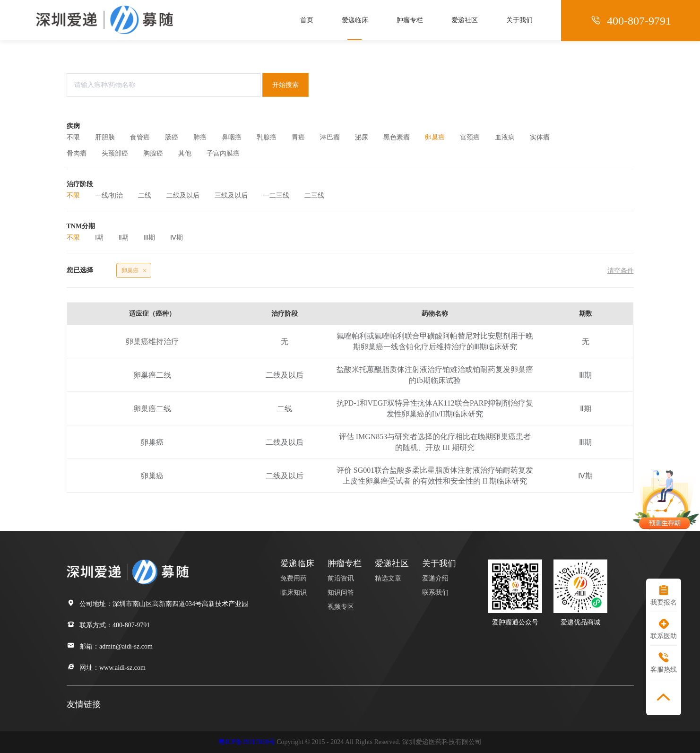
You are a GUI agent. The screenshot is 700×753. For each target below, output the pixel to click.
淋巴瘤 (330, 137)
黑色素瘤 (397, 137)
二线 (145, 195)
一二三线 (276, 195)
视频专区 (341, 607)
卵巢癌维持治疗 (152, 342)
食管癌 (140, 137)
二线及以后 (183, 195)
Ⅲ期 (149, 238)
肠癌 (172, 137)
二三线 (314, 195)
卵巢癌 (435, 137)
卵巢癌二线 (152, 375)
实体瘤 (540, 137)
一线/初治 (109, 195)
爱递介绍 (435, 578)
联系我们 (435, 593)
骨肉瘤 (77, 153)
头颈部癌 (115, 153)
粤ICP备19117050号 (246, 742)
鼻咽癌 (232, 137)
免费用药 (294, 578)
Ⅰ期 (99, 238)
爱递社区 (465, 20)
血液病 (505, 137)
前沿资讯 (341, 578)
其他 (185, 153)
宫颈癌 (470, 137)
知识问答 (341, 593)
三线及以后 (231, 195)
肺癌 (200, 137)
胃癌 (298, 137)
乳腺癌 (267, 137)
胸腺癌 (153, 153)
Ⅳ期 (177, 238)
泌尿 (362, 137)
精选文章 (388, 578)
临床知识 (294, 593)
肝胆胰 (105, 137)
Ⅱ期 (124, 238)
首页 (307, 20)
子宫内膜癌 (223, 153)
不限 (73, 137)
